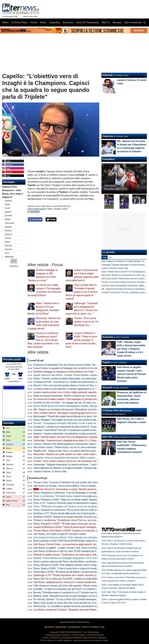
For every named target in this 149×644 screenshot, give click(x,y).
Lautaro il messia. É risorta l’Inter (50, 471)
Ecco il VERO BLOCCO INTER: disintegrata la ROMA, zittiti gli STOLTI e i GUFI (74, 406)
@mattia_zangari (61, 209)
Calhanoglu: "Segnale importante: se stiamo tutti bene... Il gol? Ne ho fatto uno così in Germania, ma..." (86, 465)
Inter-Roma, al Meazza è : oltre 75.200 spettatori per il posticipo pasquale (75, 551)
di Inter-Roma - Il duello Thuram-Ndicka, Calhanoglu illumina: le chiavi (76, 375)
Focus (38, 206)
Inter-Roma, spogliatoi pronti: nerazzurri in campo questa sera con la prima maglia (75, 582)
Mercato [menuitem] (117, 22)
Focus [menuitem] (34, 22)
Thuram (8, 238)
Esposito (9, 249)
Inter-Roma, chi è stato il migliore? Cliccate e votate (60, 534)
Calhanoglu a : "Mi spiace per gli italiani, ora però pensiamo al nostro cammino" (77, 572)
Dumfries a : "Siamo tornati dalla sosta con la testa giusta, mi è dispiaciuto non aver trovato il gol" (84, 513)
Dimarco (8, 231)
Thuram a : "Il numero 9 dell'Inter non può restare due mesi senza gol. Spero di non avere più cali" (85, 482)
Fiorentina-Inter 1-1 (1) (116, 189)
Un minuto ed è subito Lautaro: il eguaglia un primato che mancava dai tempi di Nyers (79, 399)
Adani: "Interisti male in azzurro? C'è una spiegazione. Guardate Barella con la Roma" (77, 437)
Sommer (8, 201)
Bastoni (8, 212)
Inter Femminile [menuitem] (133, 22)
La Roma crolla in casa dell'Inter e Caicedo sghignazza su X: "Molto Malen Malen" (75, 389)
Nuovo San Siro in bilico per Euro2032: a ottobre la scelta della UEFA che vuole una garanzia (81, 579)
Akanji (8, 204)
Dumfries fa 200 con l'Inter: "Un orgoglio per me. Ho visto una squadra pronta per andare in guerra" (84, 403)
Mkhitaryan (10, 257)
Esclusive (108, 337)
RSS (103, 627)
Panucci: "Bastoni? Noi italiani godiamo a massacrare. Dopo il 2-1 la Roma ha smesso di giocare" (83, 444)
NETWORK (49, 627)
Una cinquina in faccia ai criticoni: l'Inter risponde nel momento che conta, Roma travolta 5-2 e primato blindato (90, 537)
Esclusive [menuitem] (68, 22)
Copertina (108, 136)
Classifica (8, 423)
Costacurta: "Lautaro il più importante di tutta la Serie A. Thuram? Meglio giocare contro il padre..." (83, 427)
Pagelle (106, 362)
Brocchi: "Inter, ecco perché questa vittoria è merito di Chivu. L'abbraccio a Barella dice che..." (81, 385)
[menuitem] (144, 23)
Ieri (110, 257)
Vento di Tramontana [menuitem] (88, 22)
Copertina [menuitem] (55, 22)
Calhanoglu (10, 223)
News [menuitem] (43, 22)
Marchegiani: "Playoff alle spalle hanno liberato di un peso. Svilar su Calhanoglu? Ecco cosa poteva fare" (87, 416)
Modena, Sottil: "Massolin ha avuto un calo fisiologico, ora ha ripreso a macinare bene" (77, 596)
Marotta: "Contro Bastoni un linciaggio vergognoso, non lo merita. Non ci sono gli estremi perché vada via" (87, 558)
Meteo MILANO (14, 388)
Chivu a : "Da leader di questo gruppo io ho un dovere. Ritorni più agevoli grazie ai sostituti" (82, 292)
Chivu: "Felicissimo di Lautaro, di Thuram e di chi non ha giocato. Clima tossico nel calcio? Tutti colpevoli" (87, 506)
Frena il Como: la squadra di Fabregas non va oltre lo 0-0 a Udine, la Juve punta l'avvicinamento (82, 368)
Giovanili (107, 388)
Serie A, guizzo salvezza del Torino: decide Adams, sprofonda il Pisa (68, 561)
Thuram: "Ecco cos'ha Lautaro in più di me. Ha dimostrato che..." (86, 322)
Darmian (8, 246)
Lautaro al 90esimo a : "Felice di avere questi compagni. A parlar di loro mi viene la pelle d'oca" (81, 340)
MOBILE (96, 627)
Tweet (51, 219)
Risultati (14, 266)
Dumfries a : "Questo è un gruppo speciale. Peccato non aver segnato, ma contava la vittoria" (84, 517)
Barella (8, 219)
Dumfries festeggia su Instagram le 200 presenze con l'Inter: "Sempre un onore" (74, 372)
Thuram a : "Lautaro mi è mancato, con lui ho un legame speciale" (80, 531)
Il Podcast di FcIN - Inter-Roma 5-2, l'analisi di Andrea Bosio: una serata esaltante (75, 382)
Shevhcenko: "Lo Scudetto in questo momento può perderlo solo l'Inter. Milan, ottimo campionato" (83, 606)
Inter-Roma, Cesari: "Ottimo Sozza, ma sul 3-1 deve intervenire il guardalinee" (73, 447)
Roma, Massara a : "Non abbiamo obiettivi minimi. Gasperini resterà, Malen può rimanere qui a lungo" (88, 565)
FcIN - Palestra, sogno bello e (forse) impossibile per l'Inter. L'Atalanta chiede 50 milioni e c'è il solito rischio (131, 349)
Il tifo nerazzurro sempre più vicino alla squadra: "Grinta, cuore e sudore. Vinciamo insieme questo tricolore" (88, 586)
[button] (14, 261)
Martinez (9, 234)
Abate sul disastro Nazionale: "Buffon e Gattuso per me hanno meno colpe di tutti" (75, 396)
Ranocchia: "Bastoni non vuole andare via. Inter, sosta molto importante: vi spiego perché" (79, 454)
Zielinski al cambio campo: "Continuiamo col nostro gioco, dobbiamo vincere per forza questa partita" (85, 555)
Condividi (35, 219)
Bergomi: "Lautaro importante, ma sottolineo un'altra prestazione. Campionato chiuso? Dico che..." (83, 434)
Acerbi (8, 208)
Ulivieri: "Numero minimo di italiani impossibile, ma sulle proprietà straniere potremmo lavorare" (82, 379)
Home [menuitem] (5, 22)
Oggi (105, 257)
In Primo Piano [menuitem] (20, 22)
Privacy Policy (83, 622)
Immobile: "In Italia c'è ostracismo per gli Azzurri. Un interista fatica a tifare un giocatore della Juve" (83, 589)
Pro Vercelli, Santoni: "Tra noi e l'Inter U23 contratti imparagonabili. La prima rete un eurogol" (80, 599)
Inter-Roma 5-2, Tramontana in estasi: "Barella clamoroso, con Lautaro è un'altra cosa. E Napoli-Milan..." (89, 489)
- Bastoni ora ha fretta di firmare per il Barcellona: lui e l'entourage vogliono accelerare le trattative (85, 410)
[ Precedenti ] (14, 381)
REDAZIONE (61, 627)
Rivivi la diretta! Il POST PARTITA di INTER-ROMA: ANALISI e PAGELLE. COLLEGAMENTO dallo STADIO (88, 541)
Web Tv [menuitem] (106, 22)
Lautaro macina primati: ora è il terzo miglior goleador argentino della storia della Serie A (78, 392)
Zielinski (8, 227)
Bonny (8, 242)
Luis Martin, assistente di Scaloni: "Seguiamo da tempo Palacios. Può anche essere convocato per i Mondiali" (89, 610)
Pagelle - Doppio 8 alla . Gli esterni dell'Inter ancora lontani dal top (73, 451)
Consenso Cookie (67, 622)
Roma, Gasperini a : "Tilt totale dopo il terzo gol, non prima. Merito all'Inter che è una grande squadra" (88, 524)
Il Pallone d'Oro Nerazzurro (117, 411)
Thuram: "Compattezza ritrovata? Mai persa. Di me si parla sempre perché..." (72, 423)
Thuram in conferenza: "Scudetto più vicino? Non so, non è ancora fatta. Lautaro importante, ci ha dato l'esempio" (43, 340)
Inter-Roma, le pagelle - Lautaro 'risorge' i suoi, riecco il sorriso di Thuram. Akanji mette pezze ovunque (86, 548)
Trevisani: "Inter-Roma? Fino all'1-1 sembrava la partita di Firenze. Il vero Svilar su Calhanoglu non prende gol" (90, 430)
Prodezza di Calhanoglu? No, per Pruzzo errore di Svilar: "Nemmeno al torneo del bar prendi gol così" (85, 365)
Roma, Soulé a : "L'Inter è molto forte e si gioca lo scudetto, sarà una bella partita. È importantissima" (88, 568)
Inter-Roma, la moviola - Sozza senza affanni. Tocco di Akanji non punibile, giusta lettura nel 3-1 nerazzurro (88, 486)
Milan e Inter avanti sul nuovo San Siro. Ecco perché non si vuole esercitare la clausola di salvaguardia (86, 603)
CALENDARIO (74, 627)
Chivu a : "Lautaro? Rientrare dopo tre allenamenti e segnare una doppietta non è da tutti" (81, 503)
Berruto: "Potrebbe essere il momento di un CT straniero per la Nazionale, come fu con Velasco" (82, 592)
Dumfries (9, 216)
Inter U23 (107, 437)
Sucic (7, 253)
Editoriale (108, 75)
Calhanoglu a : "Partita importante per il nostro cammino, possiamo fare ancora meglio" (79, 575)
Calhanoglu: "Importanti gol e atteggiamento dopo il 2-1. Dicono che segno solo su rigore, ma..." (82, 440)
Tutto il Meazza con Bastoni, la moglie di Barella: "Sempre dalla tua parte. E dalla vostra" (78, 468)
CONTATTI (86, 627)
